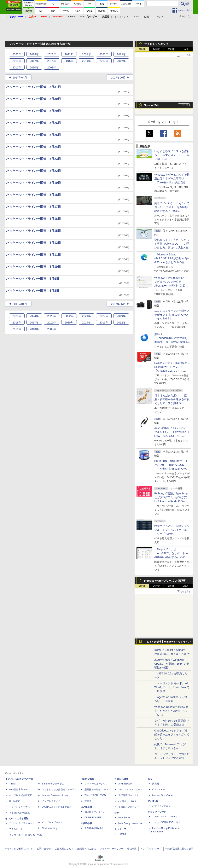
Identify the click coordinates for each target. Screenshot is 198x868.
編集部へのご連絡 (87, 849)
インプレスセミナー (52, 801)
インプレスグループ (151, 849)
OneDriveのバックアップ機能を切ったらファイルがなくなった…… (172, 734)
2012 (121, 61)
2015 (69, 61)
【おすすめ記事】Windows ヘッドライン (167, 642)
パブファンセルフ (161, 806)
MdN (117, 813)
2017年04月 (20, 78)
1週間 (171, 49)
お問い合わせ (44, 849)
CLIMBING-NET (93, 818)
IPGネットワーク (157, 812)
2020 (104, 54)
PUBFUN (153, 801)
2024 (34, 54)
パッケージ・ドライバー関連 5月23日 (34, 159)
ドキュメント (122, 17)
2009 (52, 67)
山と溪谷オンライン (95, 812)
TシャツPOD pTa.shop (165, 817)
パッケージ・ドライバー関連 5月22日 (34, 171)
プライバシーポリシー (112, 849)
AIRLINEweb (125, 784)
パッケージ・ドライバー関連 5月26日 (34, 123)
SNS (136, 17)
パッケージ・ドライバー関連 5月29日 (34, 111)
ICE (150, 779)
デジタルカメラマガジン (22, 823)
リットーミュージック (96, 784)
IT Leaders (15, 801)
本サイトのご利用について (19, 849)
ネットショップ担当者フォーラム (59, 789)
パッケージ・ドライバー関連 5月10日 (34, 267)
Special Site (152, 105)
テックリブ (120, 829)
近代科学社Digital (93, 828)
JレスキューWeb (127, 801)
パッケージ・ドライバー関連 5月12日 (34, 243)
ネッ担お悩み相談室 (20, 813)
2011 (17, 67)
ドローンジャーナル (20, 807)
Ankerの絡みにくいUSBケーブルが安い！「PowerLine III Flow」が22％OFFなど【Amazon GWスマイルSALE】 (172, 436)
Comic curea (159, 789)
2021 (86, 54)
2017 (34, 61)
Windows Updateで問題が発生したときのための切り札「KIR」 (171, 711)
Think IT (13, 784)
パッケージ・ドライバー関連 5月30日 (34, 99)
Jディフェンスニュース (131, 789)
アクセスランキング (156, 44)
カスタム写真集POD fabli (166, 822)
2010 (34, 67)
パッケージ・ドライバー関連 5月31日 (34, 87)
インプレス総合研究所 (21, 795)
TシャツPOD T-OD (95, 795)
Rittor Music (87, 779)
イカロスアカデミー (129, 807)
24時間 (156, 49)
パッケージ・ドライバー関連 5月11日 (34, 255)
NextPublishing (50, 828)
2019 (121, 54)
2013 (104, 61)
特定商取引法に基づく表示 (179, 849)
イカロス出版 (121, 779)
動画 (147, 17)
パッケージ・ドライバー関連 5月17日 (34, 207)
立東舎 (88, 801)
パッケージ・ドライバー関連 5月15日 (34, 231)
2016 (52, 61)
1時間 (142, 49)
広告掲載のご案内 (64, 849)
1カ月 (186, 49)
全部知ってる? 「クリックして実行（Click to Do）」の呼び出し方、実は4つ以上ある (172, 244)
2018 (17, 61)
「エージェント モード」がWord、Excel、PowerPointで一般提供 (172, 687)
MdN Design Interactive (130, 823)
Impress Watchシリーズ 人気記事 (165, 581)
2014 (86, 61)
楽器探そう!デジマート (96, 789)
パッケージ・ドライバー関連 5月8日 (33, 291)
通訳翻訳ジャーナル (129, 795)
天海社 (156, 784)
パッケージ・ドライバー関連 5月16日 (34, 219)
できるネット (16, 829)
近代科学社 (86, 823)
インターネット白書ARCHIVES (25, 835)
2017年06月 (118, 78)
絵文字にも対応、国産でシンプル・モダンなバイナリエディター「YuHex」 (172, 530)
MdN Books (124, 818)
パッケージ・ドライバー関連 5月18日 (34, 195)
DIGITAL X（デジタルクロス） (58, 807)
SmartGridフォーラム (53, 784)
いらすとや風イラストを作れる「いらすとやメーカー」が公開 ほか (172, 155)
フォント (159, 17)
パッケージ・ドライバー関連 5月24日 (34, 147)
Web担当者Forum (18, 789)
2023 (52, 54)
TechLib (122, 834)
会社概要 (132, 849)
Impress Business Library (55, 795)
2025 (17, 54)
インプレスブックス (52, 822)
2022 (69, 54)
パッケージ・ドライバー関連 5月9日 (33, 279)
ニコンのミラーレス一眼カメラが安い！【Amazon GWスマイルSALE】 (172, 315)
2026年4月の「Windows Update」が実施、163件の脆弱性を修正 (172, 664)
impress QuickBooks (163, 795)
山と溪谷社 (86, 807)
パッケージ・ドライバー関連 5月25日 (34, 135)
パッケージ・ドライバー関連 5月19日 (34, 183)
